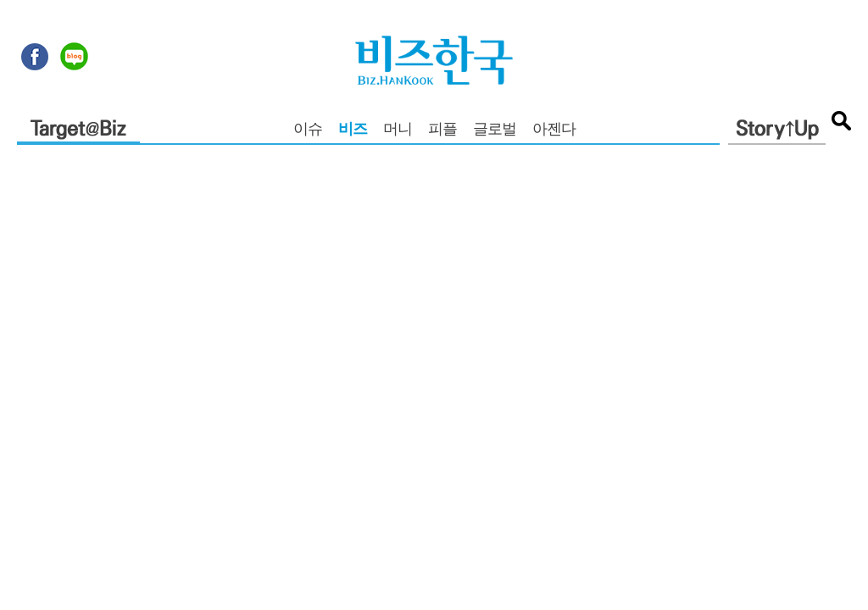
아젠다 (554, 130)
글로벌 (495, 130)
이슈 (308, 130)
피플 (442, 130)
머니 (398, 130)
